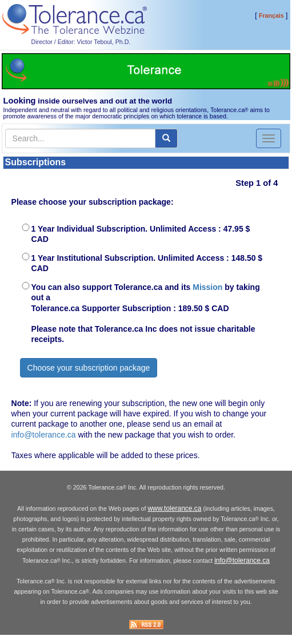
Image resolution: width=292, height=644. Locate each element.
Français (271, 15)
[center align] (166, 138)
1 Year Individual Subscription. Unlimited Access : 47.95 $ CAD (141, 234)
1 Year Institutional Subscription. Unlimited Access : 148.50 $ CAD (147, 263)
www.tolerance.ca (174, 508)
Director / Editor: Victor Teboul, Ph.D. (81, 42)
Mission (207, 287)
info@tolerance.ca (44, 435)
